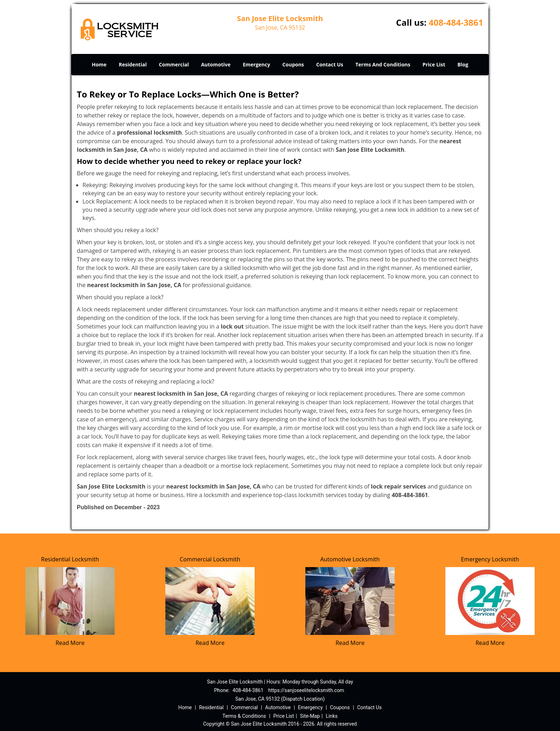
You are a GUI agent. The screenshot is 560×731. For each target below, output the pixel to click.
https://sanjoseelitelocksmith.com (306, 690)
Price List (434, 64)
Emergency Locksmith (490, 559)
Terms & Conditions (244, 716)
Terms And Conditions (383, 64)
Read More (70, 643)
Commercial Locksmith (210, 559)
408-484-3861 (456, 22)
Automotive (216, 64)
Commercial (174, 64)
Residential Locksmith (70, 559)
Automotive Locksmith (350, 559)
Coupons (293, 64)
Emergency (257, 64)
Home (99, 64)
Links (332, 716)
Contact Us (330, 64)
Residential (133, 64)
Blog (463, 64)
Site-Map (310, 716)
